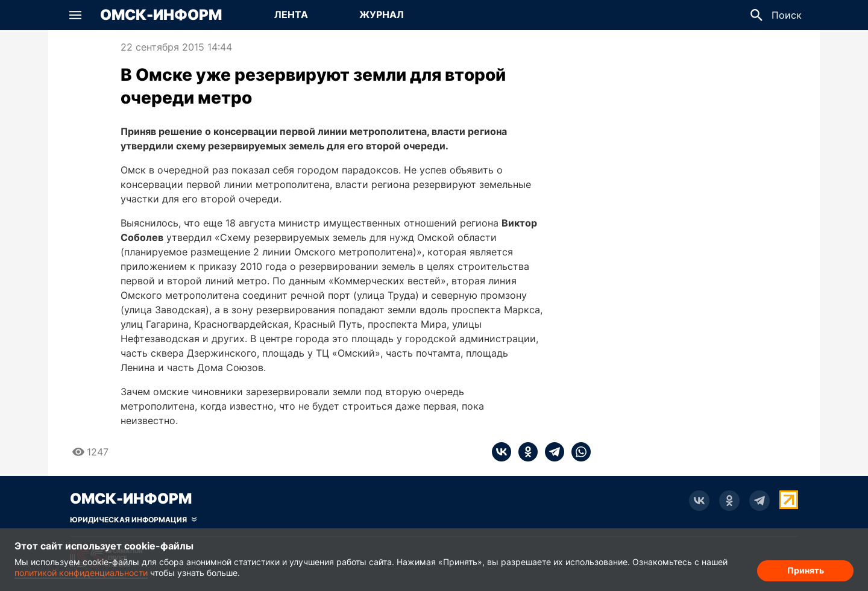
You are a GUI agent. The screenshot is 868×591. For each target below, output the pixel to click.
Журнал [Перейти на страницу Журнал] (382, 14)
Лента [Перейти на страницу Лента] (291, 14)
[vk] (502, 452)
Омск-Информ (161, 15)
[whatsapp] (577, 452)
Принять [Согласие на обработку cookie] (806, 570)
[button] (75, 15)
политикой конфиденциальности (81, 573)
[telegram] (551, 452)
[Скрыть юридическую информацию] (133, 520)
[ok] (524, 452)
